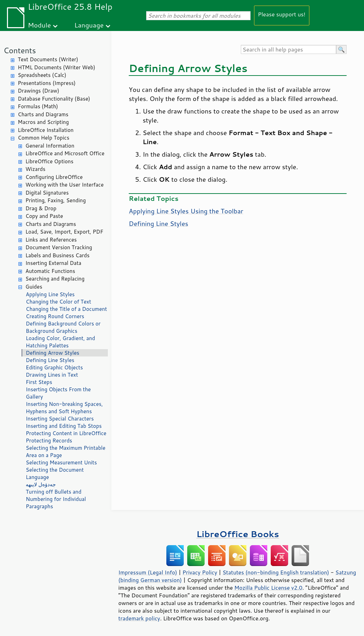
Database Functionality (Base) (54, 99)
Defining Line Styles (50, 360)
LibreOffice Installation (46, 130)
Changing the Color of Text (58, 302)
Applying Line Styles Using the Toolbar (186, 211)
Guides (34, 287)
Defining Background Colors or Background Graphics (63, 327)
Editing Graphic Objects (54, 367)
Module (39, 25)
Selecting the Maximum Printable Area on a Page (66, 452)
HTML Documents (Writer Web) (57, 67)
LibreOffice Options (49, 161)
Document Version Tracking (59, 247)
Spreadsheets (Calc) (42, 75)
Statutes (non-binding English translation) (276, 572)
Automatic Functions (50, 271)
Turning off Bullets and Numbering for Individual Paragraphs (56, 499)
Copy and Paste (44, 216)
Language (89, 25)
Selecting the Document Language (55, 473)
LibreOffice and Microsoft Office (65, 153)
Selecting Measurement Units (61, 462)
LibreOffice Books (238, 534)
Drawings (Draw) (38, 91)
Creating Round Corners (55, 316)
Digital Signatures (47, 193)
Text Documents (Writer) (48, 59)
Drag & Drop (41, 208)
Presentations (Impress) (47, 83)
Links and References (51, 240)
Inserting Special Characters (60, 419)
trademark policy (139, 618)
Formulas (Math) (38, 106)
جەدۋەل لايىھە (41, 484)
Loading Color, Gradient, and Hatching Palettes (60, 342)
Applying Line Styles (50, 294)
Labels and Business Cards (57, 255)
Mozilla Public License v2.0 (268, 588)
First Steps (39, 382)
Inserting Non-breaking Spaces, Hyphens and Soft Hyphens (64, 408)
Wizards (35, 169)
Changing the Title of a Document (66, 309)
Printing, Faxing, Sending (56, 200)
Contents (20, 50)
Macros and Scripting (43, 122)
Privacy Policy (200, 572)
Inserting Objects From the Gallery (58, 393)
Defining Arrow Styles (53, 353)
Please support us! (282, 14)
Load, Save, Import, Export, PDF (64, 232)
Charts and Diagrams (43, 114)
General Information (50, 146)
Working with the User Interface (65, 185)
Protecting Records (49, 441)
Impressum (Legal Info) (148, 572)
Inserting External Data (53, 263)
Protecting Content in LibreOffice (66, 433)
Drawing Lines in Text (52, 375)
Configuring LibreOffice (54, 177)
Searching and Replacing (55, 279)
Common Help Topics (43, 138)
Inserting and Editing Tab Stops (64, 426)
